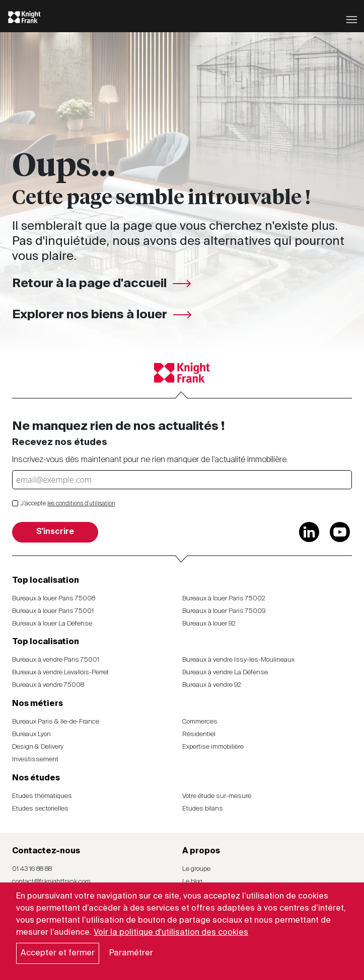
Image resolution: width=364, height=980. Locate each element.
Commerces (200, 722)
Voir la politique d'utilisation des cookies (171, 933)
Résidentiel (199, 734)
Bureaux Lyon (31, 734)
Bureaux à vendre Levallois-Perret (60, 673)
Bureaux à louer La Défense (52, 624)
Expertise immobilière (213, 747)
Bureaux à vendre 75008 (48, 685)
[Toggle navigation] (352, 19)
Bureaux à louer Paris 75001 (53, 611)
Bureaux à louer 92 (209, 624)
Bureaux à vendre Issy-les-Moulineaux (238, 660)
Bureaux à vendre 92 (212, 685)
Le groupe (196, 869)
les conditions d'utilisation (81, 504)
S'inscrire (55, 532)
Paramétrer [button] (131, 953)
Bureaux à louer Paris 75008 (54, 599)
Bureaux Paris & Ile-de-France (56, 722)
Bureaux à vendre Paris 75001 (56, 660)
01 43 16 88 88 (32, 869)
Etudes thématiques (42, 796)
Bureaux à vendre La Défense (225, 673)
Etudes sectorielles (40, 809)
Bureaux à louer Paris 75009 (224, 611)
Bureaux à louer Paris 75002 (224, 599)
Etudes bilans (203, 809)
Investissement (35, 760)
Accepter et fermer (58, 953)
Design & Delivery (38, 747)
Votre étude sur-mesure (217, 796)
